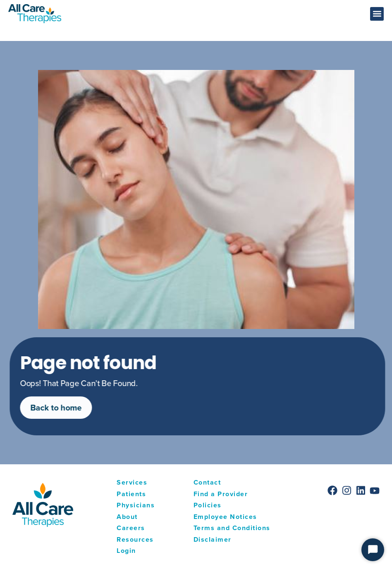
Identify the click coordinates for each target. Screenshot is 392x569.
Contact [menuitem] (207, 482)
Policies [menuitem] (208, 505)
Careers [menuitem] (131, 528)
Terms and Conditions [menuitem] (232, 528)
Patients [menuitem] (131, 494)
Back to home (62, 408)
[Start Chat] (373, 550)
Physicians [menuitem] (136, 505)
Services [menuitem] (132, 482)
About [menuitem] (127, 517)
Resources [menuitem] (135, 539)
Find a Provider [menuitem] (221, 494)
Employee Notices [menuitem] (225, 517)
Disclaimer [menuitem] (213, 539)
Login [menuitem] (126, 551)
